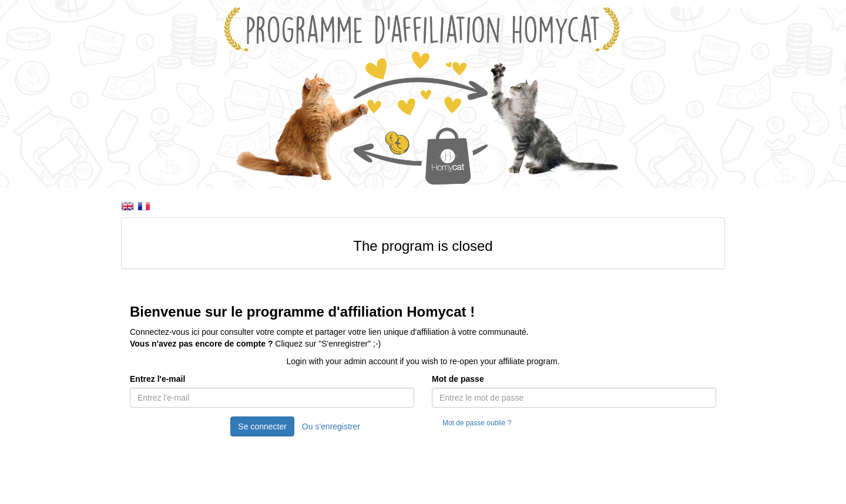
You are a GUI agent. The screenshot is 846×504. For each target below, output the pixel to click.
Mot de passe (458, 379)
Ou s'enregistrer (331, 426)
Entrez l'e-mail (157, 379)
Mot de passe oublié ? (477, 423)
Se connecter (262, 426)
